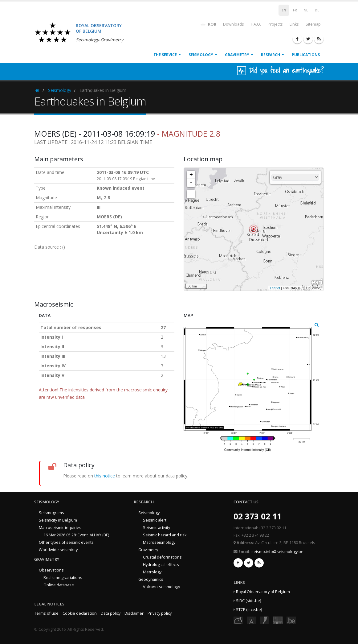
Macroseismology (159, 542)
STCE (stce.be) (249, 610)
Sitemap (313, 24)
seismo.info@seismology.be (277, 552)
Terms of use (46, 613)
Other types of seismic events (66, 542)
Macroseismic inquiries (60, 528)
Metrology (152, 572)
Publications (306, 55)
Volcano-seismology (161, 587)
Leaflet (275, 288)
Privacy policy (160, 613)
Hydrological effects (161, 565)
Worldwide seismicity (58, 550)
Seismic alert (155, 520)
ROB (208, 24)
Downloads (234, 24)
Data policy (111, 613)
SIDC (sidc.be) (248, 601)
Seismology (201, 55)
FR (295, 10)
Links (294, 24)
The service (165, 55)
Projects (275, 24)
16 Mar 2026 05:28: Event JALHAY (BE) (76, 535)
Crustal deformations (162, 557)
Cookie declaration (80, 613)
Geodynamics (151, 579)
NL (306, 10)
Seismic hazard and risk (165, 535)
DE (317, 10)
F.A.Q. (256, 24)
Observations (51, 570)
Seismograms (51, 513)
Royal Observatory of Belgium (263, 592)
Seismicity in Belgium (58, 520)
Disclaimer (134, 613)
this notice (105, 476)
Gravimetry (237, 55)
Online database (59, 585)
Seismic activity (157, 528)
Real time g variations (63, 578)
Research (271, 55)
